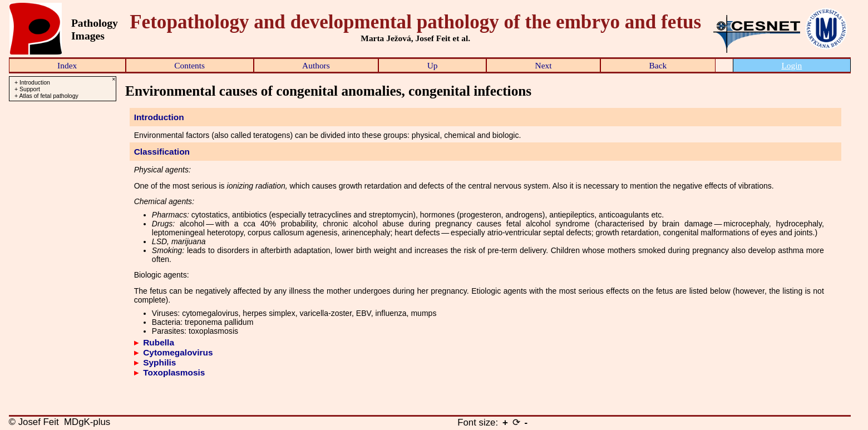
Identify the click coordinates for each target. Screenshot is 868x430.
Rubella (159, 342)
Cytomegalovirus (178, 352)
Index (67, 65)
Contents (189, 65)
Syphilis (159, 362)
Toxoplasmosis (174, 372)
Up (433, 65)
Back (658, 65)
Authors (316, 65)
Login (791, 65)
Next (544, 65)
